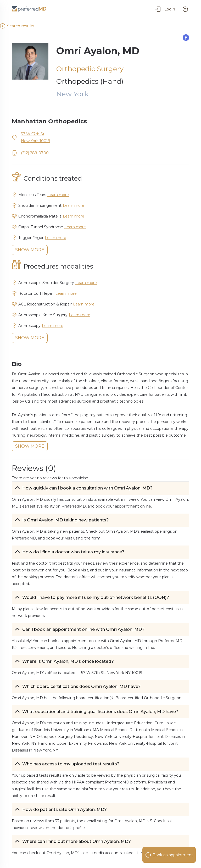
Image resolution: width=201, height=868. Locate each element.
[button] (100, 488)
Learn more (58, 195)
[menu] (185, 9)
